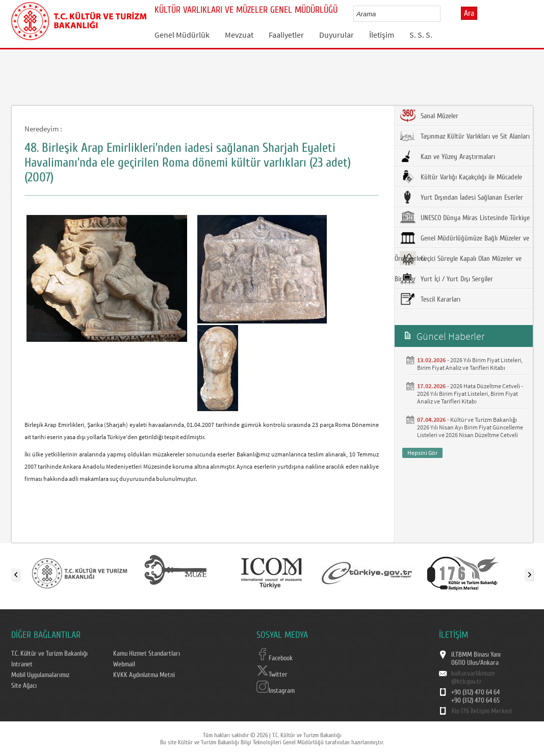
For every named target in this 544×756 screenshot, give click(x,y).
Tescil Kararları (430, 299)
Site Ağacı (24, 686)
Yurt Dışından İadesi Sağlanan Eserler (461, 197)
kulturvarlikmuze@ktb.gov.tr (473, 678)
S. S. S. (421, 35)
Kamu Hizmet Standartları (147, 654)
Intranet (22, 664)
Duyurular (336, 35)
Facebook (275, 658)
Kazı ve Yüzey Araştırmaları (447, 156)
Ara (469, 13)
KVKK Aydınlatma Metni (144, 675)
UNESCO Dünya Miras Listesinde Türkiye (465, 218)
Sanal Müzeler (429, 116)
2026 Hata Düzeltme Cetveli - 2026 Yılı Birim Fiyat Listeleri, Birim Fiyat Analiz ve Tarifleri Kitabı (470, 394)
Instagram (276, 691)
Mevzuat (239, 35)
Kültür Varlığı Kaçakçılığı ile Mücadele (461, 177)
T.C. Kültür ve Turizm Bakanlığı (49, 654)
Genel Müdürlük (182, 35)
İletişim (382, 35)
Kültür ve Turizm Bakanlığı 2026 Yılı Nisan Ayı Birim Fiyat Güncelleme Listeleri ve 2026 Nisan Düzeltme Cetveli (470, 427)
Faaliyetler (286, 35)
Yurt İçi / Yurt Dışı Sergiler (446, 279)
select (443, 14)
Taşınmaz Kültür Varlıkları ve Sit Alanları (465, 136)
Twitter (272, 674)
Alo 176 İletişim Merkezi (482, 711)
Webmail (124, 664)
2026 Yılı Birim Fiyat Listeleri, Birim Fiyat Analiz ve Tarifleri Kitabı (470, 364)
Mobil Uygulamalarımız (40, 675)
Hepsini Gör (422, 453)
